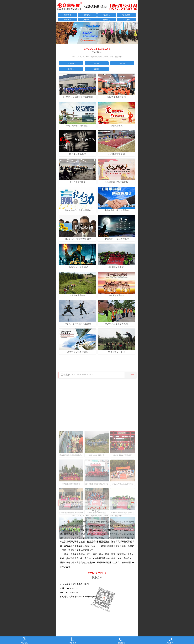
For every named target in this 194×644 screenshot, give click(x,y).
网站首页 (68, 15)
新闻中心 (107, 20)
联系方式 (126, 20)
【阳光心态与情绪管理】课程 (78, 238)
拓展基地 (126, 15)
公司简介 (87, 15)
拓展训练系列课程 (116, 351)
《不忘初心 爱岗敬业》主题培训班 (78, 96)
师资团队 (68, 20)
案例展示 (87, 20)
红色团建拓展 (116, 124)
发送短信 (121, 640)
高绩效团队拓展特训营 (78, 351)
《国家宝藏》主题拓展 (78, 266)
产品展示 (170, 640)
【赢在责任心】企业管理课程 (78, 209)
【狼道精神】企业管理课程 (116, 238)
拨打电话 (73, 640)
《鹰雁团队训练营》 (116, 266)
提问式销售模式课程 (116, 96)
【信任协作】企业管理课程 (116, 209)
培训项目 (107, 15)
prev (59, 33)
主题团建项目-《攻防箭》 (78, 124)
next (135, 33)
